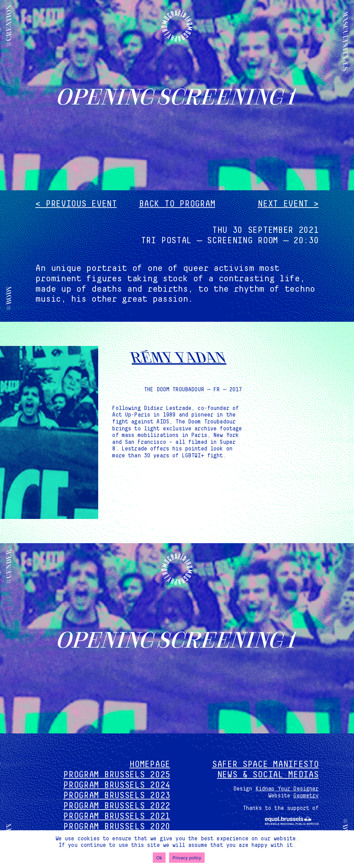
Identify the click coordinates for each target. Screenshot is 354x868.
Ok (159, 858)
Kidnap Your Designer (287, 789)
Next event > (288, 204)
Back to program (177, 204)
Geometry (306, 796)
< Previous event (76, 204)
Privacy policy (187, 858)
